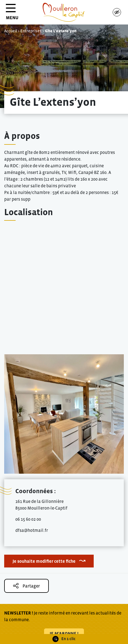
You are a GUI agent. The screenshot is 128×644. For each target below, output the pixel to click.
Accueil (11, 31)
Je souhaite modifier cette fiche (44, 561)
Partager (26, 586)
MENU (12, 14)
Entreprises (31, 31)
